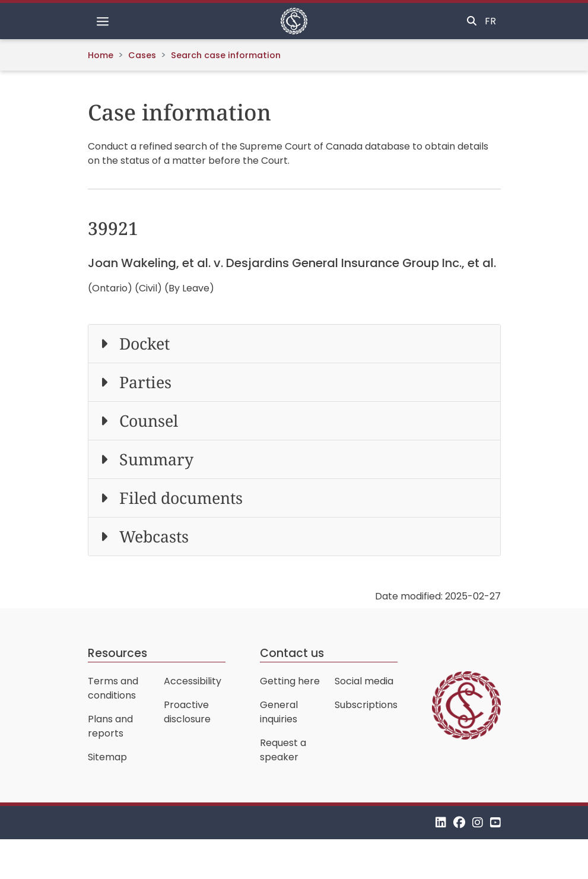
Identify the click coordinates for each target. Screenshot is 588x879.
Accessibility (193, 681)
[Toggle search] (472, 21)
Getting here (290, 681)
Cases (142, 55)
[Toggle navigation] (103, 21)
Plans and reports (110, 726)
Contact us (292, 653)
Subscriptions (366, 705)
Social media (364, 681)
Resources (117, 653)
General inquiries (279, 712)
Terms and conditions (113, 688)
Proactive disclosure (187, 712)
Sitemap (107, 757)
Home (101, 55)
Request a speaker (283, 750)
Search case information (226, 55)
